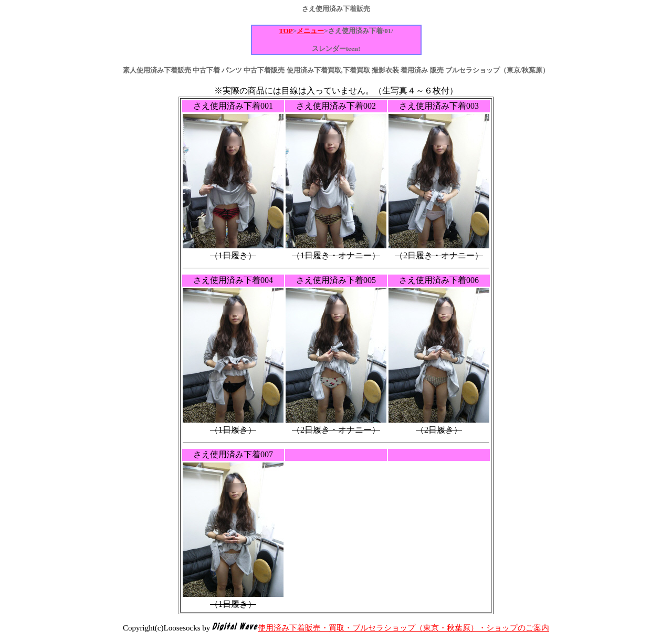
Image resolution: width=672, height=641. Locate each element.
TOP (286, 31)
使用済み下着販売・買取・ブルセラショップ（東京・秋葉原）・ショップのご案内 (403, 628)
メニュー (310, 31)
